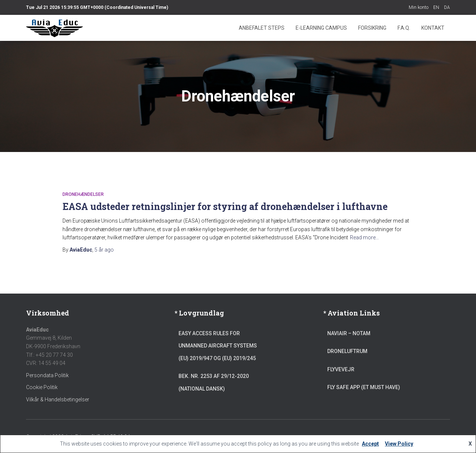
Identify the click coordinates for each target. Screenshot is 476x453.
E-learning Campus (321, 28)
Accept (370, 444)
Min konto (419, 7)
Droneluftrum (347, 351)
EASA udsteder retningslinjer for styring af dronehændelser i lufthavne (225, 206)
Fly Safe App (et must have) (364, 387)
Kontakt (433, 28)
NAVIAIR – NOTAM (349, 333)
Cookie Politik (42, 387)
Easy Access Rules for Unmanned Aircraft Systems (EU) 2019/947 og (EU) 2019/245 (218, 346)
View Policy (399, 444)
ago (104, 250)
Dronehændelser (83, 194)
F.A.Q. (404, 28)
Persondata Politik (47, 375)
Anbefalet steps (262, 28)
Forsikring (372, 28)
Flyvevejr (341, 369)
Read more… (364, 237)
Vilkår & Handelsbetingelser (58, 399)
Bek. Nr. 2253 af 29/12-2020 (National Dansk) (214, 382)
